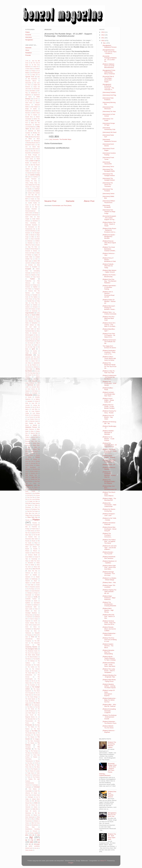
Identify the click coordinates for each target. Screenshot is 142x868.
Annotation (33, 91)
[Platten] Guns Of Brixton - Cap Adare (108, 417)
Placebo (27, 520)
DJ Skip (35, 207)
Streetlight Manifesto (31, 613)
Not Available (36, 493)
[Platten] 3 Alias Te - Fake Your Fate (109, 372)
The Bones (28, 659)
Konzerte (56, 139)
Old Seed (29, 495)
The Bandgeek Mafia (31, 649)
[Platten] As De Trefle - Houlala (109, 519)
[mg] (32, 840)
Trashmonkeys (36, 775)
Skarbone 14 (29, 577)
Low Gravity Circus (33, 419)
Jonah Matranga (32, 381)
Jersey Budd (29, 369)
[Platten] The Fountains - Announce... (107, 535)
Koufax (30, 397)
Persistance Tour (35, 509)
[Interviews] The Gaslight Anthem (109, 175)
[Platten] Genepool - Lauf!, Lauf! (109, 515)
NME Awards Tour (31, 475)
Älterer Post (89, 201)
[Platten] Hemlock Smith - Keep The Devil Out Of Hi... (109, 623)
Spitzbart (36, 605)
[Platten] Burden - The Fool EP (108, 553)
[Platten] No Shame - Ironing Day (109, 510)
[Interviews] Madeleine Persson (110, 140)
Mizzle (30, 457)
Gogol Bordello (30, 313)
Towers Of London (35, 771)
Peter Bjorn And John (31, 513)
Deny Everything (31, 223)
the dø (36, 848)
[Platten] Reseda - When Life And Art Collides (109, 629)
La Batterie (37, 399)
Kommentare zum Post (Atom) (62, 206)
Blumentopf (37, 141)
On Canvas (37, 495)
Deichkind (35, 221)
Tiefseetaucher (29, 761)
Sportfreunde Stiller (31, 607)
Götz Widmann (29, 321)
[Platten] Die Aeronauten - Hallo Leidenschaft (110, 505)
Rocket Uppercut (30, 545)
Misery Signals (34, 451)
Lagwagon (30, 401)
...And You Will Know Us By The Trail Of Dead (33, 63)
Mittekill (38, 455)
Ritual (36, 543)
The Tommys (34, 751)
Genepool (35, 307)
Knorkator (35, 393)
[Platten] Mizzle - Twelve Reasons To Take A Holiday (109, 658)
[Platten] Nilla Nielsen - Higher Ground (110, 271)
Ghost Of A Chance (30, 309)
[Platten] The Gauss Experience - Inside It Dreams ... (110, 451)
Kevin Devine (31, 389)
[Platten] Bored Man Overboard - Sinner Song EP (110, 529)
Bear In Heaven (33, 115)
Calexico (28, 169)
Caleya (35, 169)
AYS (28, 75)
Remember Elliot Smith (32, 539)
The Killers (30, 707)
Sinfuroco (28, 573)
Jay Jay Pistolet (32, 365)
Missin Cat (35, 453)
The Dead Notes (30, 673)
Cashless (35, 177)
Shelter (32, 565)
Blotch (30, 139)
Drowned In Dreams (31, 251)
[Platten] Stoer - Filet (109, 582)
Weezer (35, 815)
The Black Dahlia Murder (33, 655)
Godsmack (35, 311)
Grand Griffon (36, 315)
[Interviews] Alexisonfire (107, 163)
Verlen (36, 803)
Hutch (38, 341)
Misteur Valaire (29, 455)
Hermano (35, 333)
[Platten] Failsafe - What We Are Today (109, 266)
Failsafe (33, 275)
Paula (36, 505)
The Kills (37, 707)
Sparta (36, 601)
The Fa (33, 681)
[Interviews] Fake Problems (108, 99)
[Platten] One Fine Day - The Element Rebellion (109, 281)
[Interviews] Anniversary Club (109, 129)
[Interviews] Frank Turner (108, 158)
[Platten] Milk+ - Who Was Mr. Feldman (109, 705)
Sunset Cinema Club (31, 623)
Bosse (27, 151)
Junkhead (30, 385)
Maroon (27, 435)
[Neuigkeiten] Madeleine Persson (110, 46)
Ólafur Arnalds (29, 850)
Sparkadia (28, 601)
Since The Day (33, 571)
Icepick (36, 345)
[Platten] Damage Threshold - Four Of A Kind (109, 573)
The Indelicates (36, 705)
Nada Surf (34, 477)
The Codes (37, 665)
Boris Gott (35, 149)
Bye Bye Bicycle (35, 165)
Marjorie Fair (34, 433)
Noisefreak (28, 493)
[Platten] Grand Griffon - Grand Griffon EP (108, 400)
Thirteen (35, 757)
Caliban (27, 171)
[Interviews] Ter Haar (109, 111)
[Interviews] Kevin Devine (108, 145)
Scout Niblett (29, 557)
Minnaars (28, 449)
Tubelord (28, 785)
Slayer (35, 581)
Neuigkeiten (29, 40)
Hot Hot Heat (34, 339)
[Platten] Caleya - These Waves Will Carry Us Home (109, 358)
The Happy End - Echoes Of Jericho (109, 347)
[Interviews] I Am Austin (108, 120)
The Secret (37, 735)
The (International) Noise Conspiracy (33, 639)
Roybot (27, 549)
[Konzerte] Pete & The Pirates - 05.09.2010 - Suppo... (108, 79)
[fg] (31, 837)
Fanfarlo (32, 279)
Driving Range (34, 249)
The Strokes (31, 743)
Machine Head (34, 421)
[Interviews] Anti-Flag (109, 95)
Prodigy (27, 529)
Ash (37, 101)
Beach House (36, 113)
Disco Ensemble (35, 239)
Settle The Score (35, 561)
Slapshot (28, 581)
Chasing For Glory (31, 181)
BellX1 (33, 121)
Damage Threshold (31, 209)
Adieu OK (35, 75)
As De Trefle (29, 101)
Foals (27, 297)
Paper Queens (36, 503)
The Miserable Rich (30, 719)
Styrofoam (37, 615)
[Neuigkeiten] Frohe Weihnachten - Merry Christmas (109, 72)
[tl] (39, 842)
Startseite (70, 201)
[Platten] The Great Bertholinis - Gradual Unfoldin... (110, 249)
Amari (29, 85)
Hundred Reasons (30, 341)
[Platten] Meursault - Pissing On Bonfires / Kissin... (109, 308)
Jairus (27, 361)
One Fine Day (31, 497)
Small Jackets (36, 583)
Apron (30, 97)
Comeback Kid (29, 197)
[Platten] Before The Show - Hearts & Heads (109, 224)
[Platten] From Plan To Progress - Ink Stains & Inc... (109, 335)
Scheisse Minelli (33, 555)
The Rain (37, 725)
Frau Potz (37, 299)
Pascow (30, 505)
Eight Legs (28, 261)
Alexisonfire (28, 83)
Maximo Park (34, 437)
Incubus (35, 351)
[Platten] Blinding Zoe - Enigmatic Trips (110, 676)
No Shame (35, 487)
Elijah (38, 263)
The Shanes (31, 737)
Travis (29, 777)
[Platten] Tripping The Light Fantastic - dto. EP (110, 592)
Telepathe (37, 633)
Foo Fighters (34, 297)
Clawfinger (37, 189)
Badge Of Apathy (31, 109)
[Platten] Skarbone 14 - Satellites (110, 562)
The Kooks (31, 709)
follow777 (103, 861)
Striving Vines (29, 615)
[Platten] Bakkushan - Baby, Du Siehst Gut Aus (110, 700)
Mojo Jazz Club (29, 461)
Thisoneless (28, 759)
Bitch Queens (36, 129)
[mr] (51, 139)
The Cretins (31, 667)
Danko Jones (29, 213)
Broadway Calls (29, 157)
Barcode (36, 111)
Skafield (35, 575)
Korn (38, 395)
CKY (29, 167)
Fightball (35, 287)
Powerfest (34, 527)
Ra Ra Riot (37, 535)
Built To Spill (34, 161)
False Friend (36, 277)
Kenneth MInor (36, 387)
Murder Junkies (34, 471)
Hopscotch (28, 337)
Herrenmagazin (29, 335)
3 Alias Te (35, 67)
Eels (36, 259)
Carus (29, 177)
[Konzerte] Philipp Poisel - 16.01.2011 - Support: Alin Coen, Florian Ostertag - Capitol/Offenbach (108, 769)
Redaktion (29, 53)
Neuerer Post (50, 201)
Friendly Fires (31, 301)
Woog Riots (30, 827)
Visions (35, 807)
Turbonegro (28, 787)
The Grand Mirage (33, 697)
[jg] (26, 840)
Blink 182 (31, 135)
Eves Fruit (35, 273)
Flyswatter (35, 295)
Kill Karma (35, 391)
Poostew (35, 523)
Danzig (36, 213)
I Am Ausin (30, 343)
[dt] (33, 835)
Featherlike (28, 281)
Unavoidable (29, 791)
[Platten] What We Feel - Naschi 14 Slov (109, 616)
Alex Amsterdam (33, 79)
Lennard (27, 405)
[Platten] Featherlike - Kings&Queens (110, 461)
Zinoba (31, 833)
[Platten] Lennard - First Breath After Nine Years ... (109, 394)
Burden (27, 163)
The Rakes (31, 727)
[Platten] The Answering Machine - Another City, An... (109, 474)
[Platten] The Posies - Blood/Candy (110, 276)
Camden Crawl (36, 171)
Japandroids (37, 363)
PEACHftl (28, 503)
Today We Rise (30, 765)
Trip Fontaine (36, 777)
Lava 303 (34, 403)
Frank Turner (29, 299)
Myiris (27, 473)
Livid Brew (35, 409)
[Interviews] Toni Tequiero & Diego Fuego (109, 212)
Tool (26, 771)
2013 (103, 32)
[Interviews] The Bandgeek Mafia (109, 170)
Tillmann (38, 761)
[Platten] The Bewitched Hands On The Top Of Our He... (110, 366)
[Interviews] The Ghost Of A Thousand (108, 185)
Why (33, 819)
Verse (27, 805)
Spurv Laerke (29, 609)
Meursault (28, 443)
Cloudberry (37, 191)
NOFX (27, 477)
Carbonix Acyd (31, 173)
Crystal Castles (33, 203)
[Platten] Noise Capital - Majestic (109, 456)
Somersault (28, 595)
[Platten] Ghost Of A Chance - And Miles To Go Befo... (110, 325)
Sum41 (35, 621)
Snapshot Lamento (35, 587)
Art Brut (36, 99)
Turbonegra (35, 785)
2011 (103, 38)
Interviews (29, 37)
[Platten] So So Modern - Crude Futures (109, 439)
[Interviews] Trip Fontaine (108, 190)
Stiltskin (27, 611)
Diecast (32, 235)
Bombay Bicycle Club (32, 143)
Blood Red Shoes (35, 137)
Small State (30, 585)
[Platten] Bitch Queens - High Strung (108, 610)
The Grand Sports (30, 699)
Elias (34, 263)
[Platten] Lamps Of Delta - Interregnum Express (109, 693)
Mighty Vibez (36, 445)
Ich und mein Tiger (30, 347)
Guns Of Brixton (34, 319)
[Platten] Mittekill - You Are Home (108, 727)
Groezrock (30, 317)
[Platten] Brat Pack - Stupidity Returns (112, 794)
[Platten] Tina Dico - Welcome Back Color (109, 318)
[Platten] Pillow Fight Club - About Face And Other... (109, 567)
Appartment (37, 95)
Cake (36, 167)
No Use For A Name (31, 489)
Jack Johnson (34, 359)
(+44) (27, 61)
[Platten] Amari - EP (109, 465)
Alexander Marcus (31, 81)
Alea (39, 77)
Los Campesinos (35, 415)
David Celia (29, 217)
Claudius (30, 189)
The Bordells (36, 659)
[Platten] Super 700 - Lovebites (109, 586)
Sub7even (30, 617)
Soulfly (35, 597)
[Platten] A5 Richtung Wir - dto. (109, 423)
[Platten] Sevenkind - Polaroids (109, 524)
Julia (39, 383)
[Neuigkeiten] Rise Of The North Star (112, 815)
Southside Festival (31, 599)
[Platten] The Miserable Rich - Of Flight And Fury (110, 445)
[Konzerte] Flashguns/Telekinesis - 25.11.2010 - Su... (110, 59)
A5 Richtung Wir (36, 73)
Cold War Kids (33, 195)
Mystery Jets (34, 473)
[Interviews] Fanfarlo (109, 92)
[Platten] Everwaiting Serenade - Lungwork (109, 711)
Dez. (105, 43)
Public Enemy (31, 531)
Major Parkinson (30, 429)
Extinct (27, 275)
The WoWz (35, 753)
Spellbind (28, 603)
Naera (27, 479)
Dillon (33, 237)
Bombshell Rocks (30, 145)
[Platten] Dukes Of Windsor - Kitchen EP (109, 301)
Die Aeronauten (30, 227)
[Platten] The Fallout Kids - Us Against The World (109, 541)
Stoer (35, 611)
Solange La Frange (33, 593)
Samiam (27, 553)
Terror (33, 637)
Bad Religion (35, 107)
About (27, 50)
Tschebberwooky (30, 783)
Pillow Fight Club (32, 517)
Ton (28, 769)
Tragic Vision (31, 773)
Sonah (29, 597)
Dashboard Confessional (32, 215)
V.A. (33, 801)
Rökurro (35, 551)
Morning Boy (34, 463)
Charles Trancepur (31, 179)
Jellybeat (36, 367)
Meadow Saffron (31, 439)
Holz (37, 335)
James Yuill (34, 361)
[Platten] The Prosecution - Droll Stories (109, 383)
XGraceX (35, 831)
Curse (27, 205)
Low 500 (38, 417)
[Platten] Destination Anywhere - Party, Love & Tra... (109, 352)
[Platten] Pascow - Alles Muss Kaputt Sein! (109, 243)
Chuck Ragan (36, 187)
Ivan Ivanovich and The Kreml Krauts (33, 357)
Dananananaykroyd (30, 211)
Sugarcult (28, 621)
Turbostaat (37, 787)
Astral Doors (29, 103)
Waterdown (28, 813)
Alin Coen (37, 83)
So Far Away (31, 589)
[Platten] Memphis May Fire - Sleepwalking (108, 652)
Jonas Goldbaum (30, 383)
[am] (37, 833)
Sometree (37, 595)
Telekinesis (28, 633)
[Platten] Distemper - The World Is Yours (110, 722)
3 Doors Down (29, 69)
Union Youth (37, 795)
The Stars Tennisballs (34, 741)
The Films (37, 683)
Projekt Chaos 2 (36, 529)
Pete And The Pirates (32, 511)
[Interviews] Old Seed (110, 132)
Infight (27, 353)
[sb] (31, 842)
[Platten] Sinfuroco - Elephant (109, 731)
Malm (32, 431)
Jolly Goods (36, 379)
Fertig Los (35, 285)
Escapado (28, 269)
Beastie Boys (29, 117)
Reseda (27, 541)
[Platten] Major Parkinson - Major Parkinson (109, 598)
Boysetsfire (28, 153)
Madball (35, 425)
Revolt (33, 541)
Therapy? (28, 755)
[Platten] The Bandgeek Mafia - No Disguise (109, 482)
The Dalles (35, 671)
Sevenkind (30, 563)
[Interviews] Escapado (107, 206)
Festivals (28, 287)
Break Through (33, 155)
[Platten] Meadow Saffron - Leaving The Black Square (109, 686)
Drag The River (33, 247)
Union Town (28, 795)
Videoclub (28, 807)
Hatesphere (35, 323)
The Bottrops (31, 661)
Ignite (33, 349)
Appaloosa (28, 95)
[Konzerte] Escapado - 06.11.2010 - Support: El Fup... (109, 218)
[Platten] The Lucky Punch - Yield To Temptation (109, 671)
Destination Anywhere (31, 225)
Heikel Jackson (30, 325)
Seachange (34, 559)
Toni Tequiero (34, 769)
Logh (27, 411)
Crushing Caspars (35, 201)
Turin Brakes (33, 789)
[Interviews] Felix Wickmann (108, 108)
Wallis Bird (35, 809)
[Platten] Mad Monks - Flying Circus (109, 681)
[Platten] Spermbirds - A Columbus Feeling (110, 287)
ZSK (26, 833)
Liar (33, 407)
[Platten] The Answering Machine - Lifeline (112, 745)
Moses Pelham (29, 465)
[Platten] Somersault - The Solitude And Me (110, 342)
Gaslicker (35, 305)
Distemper (30, 241)
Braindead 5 (37, 153)
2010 (103, 41)
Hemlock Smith (30, 329)
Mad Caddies (29, 423)
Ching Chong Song (31, 183)
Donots (38, 245)
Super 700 (28, 625)
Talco (35, 631)
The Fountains (31, 685)
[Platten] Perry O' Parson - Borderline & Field (109, 260)
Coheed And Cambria (34, 193)
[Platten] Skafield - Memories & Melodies (109, 432)
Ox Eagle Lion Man (32, 501)
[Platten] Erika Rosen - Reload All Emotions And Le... (110, 230)
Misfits (27, 453)
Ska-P (27, 575)
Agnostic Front (30, 77)
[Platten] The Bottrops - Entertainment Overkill (110, 717)
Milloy (36, 447)
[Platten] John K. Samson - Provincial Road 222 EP (109, 294)
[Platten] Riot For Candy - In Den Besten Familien (109, 407)
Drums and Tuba (30, 253)
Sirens (35, 573)
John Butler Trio (29, 375)
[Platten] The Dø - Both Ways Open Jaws (112, 837)
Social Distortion (36, 591)
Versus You (34, 805)
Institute (35, 353)
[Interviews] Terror (108, 167)
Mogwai (35, 459)
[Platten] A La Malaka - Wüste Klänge (109, 579)
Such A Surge (34, 619)
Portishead (28, 525)
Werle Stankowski (30, 817)
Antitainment (34, 93)
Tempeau (29, 635)
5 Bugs (33, 71)
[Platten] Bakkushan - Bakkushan (110, 634)
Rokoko (35, 547)
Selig (27, 561)
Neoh (35, 483)
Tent (35, 635)
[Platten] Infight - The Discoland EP (109, 499)
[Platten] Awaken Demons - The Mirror (108, 646)
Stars (36, 609)
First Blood (28, 289)
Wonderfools (35, 825)
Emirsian (30, 265)
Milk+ (29, 447)
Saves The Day (36, 553)
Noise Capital (30, 491)
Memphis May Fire (31, 441)
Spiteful (29, 605)
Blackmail (31, 131)
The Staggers (36, 739)
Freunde (28, 55)
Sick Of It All (36, 569)
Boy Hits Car (34, 151)
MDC (27, 421)
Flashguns (37, 289)
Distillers (38, 241)
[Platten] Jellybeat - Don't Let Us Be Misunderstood (109, 66)
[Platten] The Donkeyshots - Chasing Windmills (109, 604)
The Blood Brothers (33, 657)
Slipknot (27, 583)
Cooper (32, 199)
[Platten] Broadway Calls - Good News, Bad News (109, 664)
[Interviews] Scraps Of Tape (109, 124)
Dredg (27, 249)
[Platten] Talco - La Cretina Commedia (110, 313)
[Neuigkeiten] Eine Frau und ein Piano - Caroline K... (110, 52)
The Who (28, 753)
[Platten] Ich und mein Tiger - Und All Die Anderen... (110, 548)
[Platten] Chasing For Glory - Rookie (109, 412)
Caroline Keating (35, 175)
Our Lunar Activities (35, 499)
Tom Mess (37, 767)
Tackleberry (28, 629)
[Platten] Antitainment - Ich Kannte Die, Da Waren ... (110, 377)
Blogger (71, 863)
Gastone (28, 307)
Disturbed (30, 243)
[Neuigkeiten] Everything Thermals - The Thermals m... (108, 87)
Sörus (35, 627)
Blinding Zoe (36, 133)
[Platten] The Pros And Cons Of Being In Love (110, 640)
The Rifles (35, 731)
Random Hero (33, 537)
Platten (28, 32)
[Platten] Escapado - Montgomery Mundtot (109, 236)
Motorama (28, 469)
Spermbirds (37, 603)
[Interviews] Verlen (109, 194)
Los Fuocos (30, 417)
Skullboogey (35, 579)
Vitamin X (28, 809)
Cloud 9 (29, 191)
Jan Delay (28, 363)
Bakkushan (28, 111)
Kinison (27, 393)
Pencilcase (28, 507)
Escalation (35, 267)
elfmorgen (37, 844)
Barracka (28, 113)
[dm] (27, 835)
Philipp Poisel (29, 515)
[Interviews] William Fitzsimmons (109, 202)
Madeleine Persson (31, 427)
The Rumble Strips (65, 139)
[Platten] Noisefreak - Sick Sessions (109, 557)
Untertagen (30, 797)
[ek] (39, 835)
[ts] (30, 844)
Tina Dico (30, 763)
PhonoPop (37, 515)
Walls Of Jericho (31, 811)
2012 (103, 35)
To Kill (36, 763)
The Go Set (37, 695)
